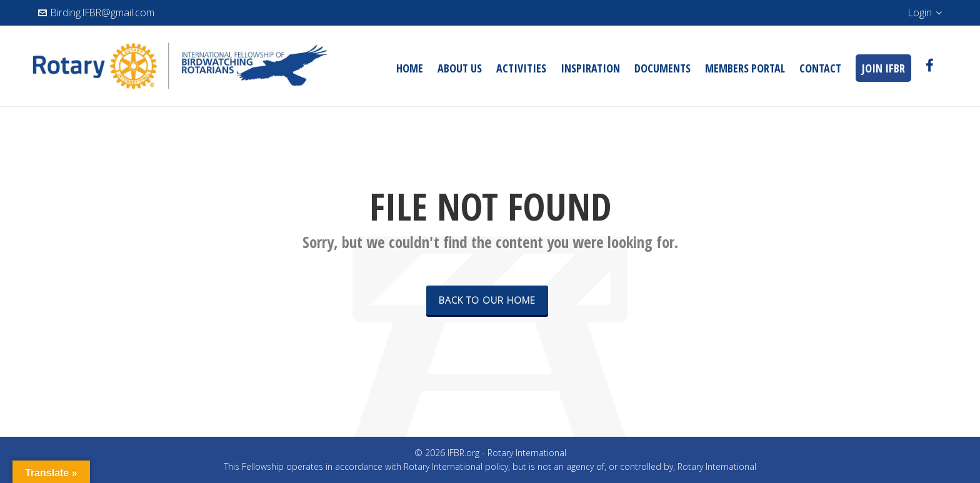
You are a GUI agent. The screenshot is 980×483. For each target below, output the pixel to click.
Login (925, 12)
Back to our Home (487, 300)
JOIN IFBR (883, 68)
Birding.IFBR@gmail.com (96, 12)
